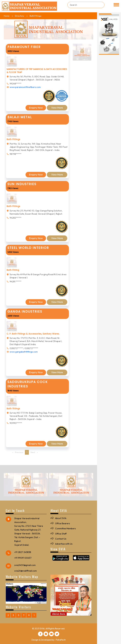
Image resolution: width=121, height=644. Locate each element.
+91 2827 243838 (23, 552)
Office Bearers (63, 523)
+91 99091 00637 (23, 558)
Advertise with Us (64, 544)
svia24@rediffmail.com (26, 571)
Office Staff (61, 534)
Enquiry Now (36, 108)
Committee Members (65, 528)
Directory (20, 16)
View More (57, 108)
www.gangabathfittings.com (24, 352)
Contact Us (61, 539)
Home (7, 16)
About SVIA (61, 518)
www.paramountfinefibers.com (25, 87)
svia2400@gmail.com (25, 565)
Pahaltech (61, 640)
